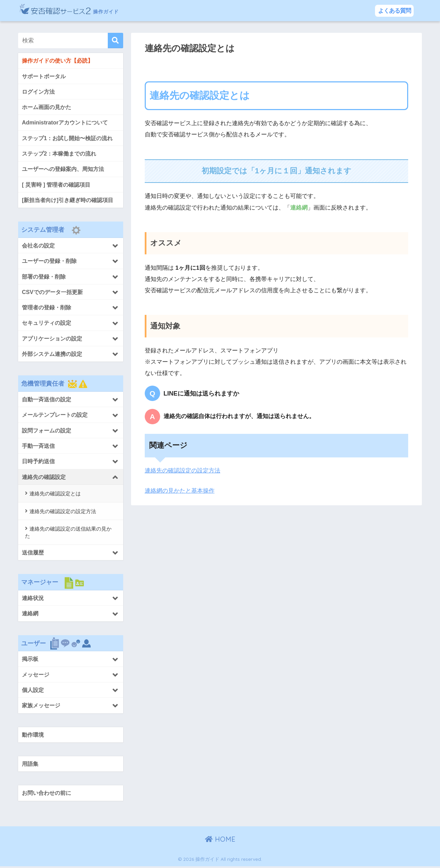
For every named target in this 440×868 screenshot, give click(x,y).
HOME (220, 841)
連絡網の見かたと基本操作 (180, 491)
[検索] (115, 41)
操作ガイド (83, 10)
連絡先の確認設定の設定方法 (183, 471)
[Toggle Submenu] (71, 246)
